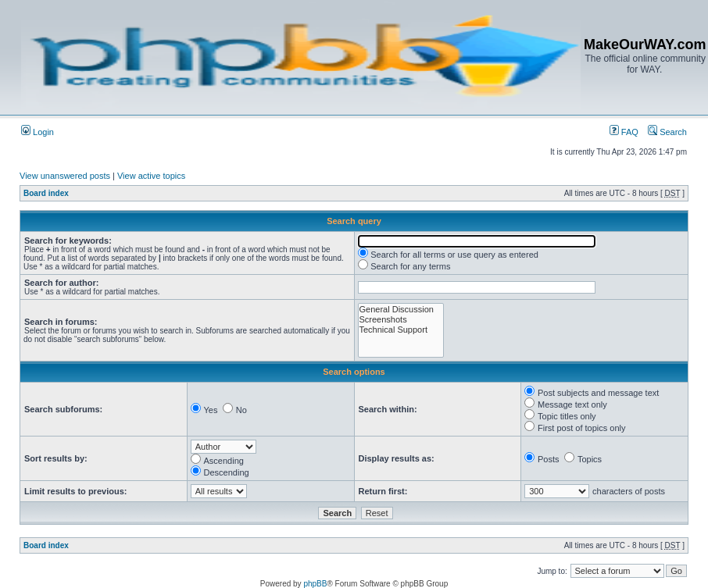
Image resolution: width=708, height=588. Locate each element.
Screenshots (401, 320)
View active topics (151, 176)
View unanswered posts (65, 176)
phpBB (315, 584)
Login (38, 132)
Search (667, 132)
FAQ (624, 132)
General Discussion (401, 310)
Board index (46, 193)
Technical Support (401, 330)
